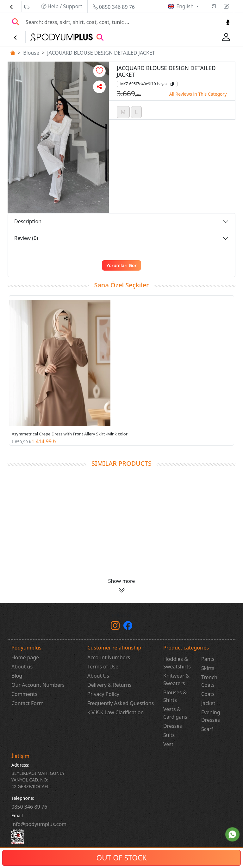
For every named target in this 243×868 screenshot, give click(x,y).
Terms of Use (103, 667)
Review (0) (26, 238)
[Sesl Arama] (228, 22)
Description (28, 221)
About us (22, 667)
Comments (24, 694)
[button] (99, 71)
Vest (168, 744)
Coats (208, 694)
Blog (17, 676)
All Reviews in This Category (198, 94)
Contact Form (28, 703)
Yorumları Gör (121, 265)
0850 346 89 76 (114, 7)
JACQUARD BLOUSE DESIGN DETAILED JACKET (101, 53)
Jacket (208, 703)
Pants (208, 659)
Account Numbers (109, 657)
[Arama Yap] (16, 22)
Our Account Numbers (38, 685)
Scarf (207, 729)
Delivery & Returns (109, 685)
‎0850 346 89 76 (29, 807)
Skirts (208, 668)
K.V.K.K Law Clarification (115, 712)
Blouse (31, 53)
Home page (25, 657)
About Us (98, 676)
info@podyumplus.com (39, 824)
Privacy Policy (103, 694)
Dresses (173, 726)
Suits (169, 735)
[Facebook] (128, 627)
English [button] (186, 6)
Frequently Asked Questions (121, 703)
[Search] (122, 22)
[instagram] (115, 627)
